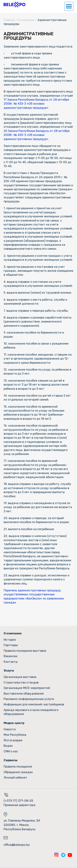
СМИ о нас (11, 751)
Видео (8, 746)
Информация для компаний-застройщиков (34, 704)
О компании (26, 20)
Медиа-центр (14, 723)
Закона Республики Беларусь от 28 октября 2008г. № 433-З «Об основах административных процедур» (36, 104)
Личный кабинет (15, 778)
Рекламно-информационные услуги (29, 699)
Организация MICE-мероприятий (27, 688)
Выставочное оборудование (24, 694)
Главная (9, 20)
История (10, 640)
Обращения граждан (18, 772)
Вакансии (11, 656)
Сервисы (11, 760)
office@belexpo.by (17, 845)
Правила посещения (18, 767)
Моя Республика (15, 735)
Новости (10, 729)
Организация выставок (20, 677)
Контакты (11, 662)
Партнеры (11, 645)
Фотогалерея (13, 740)
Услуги (9, 671)
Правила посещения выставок (25, 651)
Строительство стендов (21, 683)
